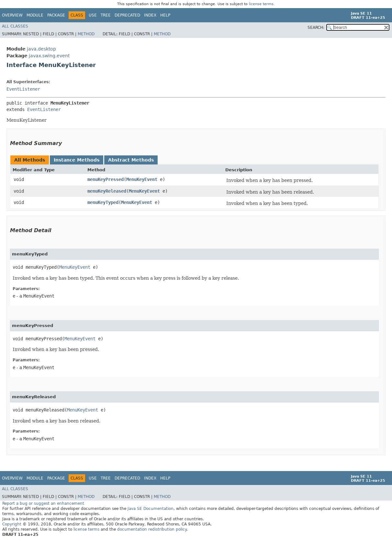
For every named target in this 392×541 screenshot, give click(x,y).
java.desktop (41, 49)
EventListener (23, 89)
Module (35, 15)
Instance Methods (77, 160)
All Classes (15, 26)
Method (86, 34)
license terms (261, 4)
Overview (12, 15)
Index (150, 15)
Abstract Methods (131, 160)
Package (56, 15)
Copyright (12, 524)
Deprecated (127, 15)
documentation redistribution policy (152, 529)
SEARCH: (316, 28)
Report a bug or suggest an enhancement (43, 503)
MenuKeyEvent (142, 179)
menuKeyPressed (106, 179)
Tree (106, 15)
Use (93, 15)
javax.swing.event (49, 56)
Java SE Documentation (151, 509)
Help (165, 15)
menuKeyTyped (103, 202)
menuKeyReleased (107, 191)
